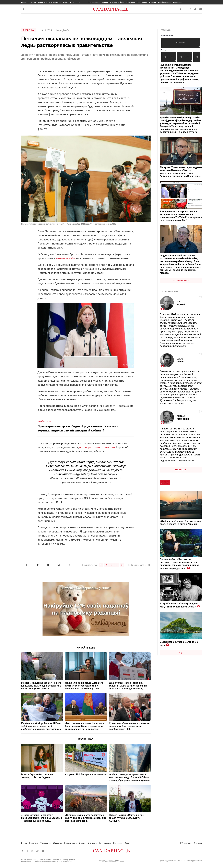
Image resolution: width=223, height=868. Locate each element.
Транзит (152, 2)
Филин (105, 2)
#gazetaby (83, 474)
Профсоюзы (69, 2)
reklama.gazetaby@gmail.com (190, 861)
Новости (32, 2)
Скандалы (92, 843)
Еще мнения (181, 470)
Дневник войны (117, 2)
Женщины (130, 2)
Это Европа (142, 2)
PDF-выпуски (186, 843)
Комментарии (55, 2)
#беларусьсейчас (63, 478)
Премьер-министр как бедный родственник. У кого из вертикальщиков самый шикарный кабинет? (78, 428)
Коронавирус (105, 843)
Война (24, 2)
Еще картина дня (181, 280)
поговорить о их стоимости (97, 447)
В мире (82, 843)
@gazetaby (56, 462)
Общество (57, 843)
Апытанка (177, 2)
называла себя (65, 258)
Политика (42, 2)
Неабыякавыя (164, 2)
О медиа (198, 843)
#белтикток (84, 478)
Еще (181, 653)
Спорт (127, 843)
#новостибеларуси (104, 474)
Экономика (45, 843)
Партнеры (118, 843)
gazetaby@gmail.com (168, 861)
